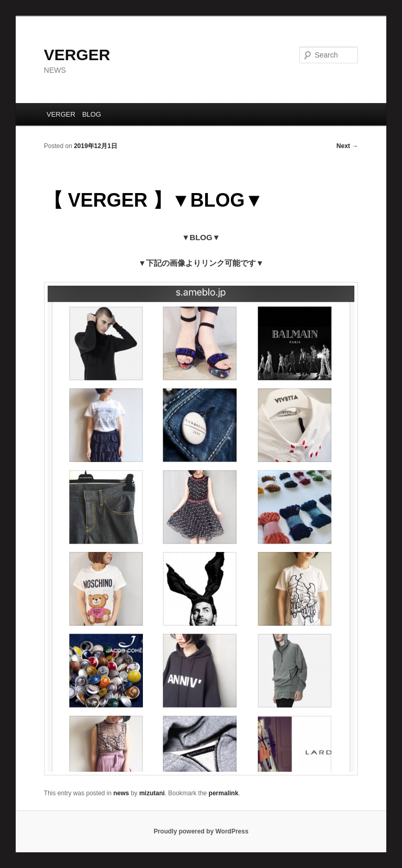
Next (347, 146)
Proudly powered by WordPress (201, 831)
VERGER (77, 55)
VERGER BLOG (74, 114)
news (121, 793)
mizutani (152, 793)
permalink (224, 793)
